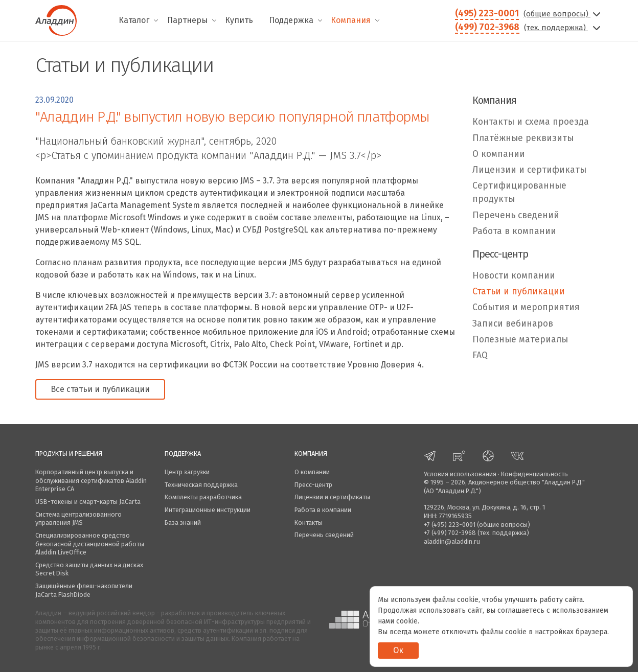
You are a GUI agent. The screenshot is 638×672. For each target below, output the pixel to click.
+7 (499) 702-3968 (450, 533)
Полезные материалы (520, 340)
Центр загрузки (187, 472)
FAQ (480, 355)
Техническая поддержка (201, 485)
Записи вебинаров (513, 324)
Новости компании (514, 276)
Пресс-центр (313, 485)
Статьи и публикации (519, 292)
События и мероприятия (526, 307)
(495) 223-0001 (487, 13)
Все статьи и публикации (100, 389)
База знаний (183, 523)
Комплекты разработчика (203, 497)
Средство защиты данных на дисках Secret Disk (89, 569)
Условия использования (460, 474)
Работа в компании (514, 231)
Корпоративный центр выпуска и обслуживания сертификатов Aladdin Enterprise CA (91, 480)
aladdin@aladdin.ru (452, 541)
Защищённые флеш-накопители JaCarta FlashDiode (84, 590)
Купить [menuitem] (239, 20)
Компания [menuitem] (351, 20)
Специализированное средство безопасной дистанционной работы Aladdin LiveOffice (90, 544)
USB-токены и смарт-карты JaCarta (88, 502)
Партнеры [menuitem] (187, 20)
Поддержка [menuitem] (291, 20)
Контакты (309, 523)
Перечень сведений (516, 215)
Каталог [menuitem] (134, 20)
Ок (398, 650)
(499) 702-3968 (487, 27)
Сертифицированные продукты (519, 192)
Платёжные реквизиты (523, 138)
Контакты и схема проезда (531, 122)
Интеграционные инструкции (208, 510)
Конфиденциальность (534, 474)
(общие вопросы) (563, 14)
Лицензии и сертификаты (529, 170)
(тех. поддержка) (563, 28)
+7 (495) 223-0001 (450, 525)
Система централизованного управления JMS (78, 519)
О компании (499, 154)
